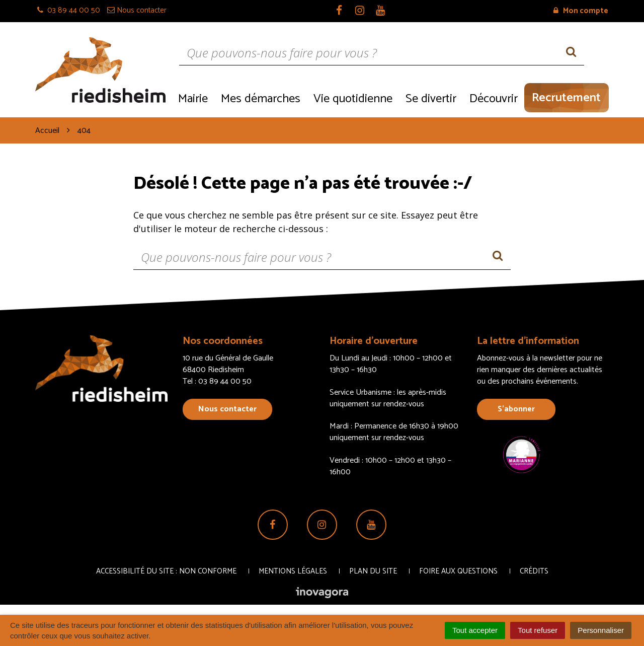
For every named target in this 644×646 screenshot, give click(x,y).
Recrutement (566, 98)
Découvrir (494, 99)
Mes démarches (261, 99)
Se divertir (431, 99)
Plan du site (373, 571)
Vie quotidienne (353, 99)
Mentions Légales (293, 571)
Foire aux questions (458, 571)
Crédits (534, 571)
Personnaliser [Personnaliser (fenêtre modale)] (601, 630)
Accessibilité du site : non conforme (166, 571)
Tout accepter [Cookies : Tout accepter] (475, 630)
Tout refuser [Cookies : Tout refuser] (538, 630)
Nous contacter (227, 409)
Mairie (193, 99)
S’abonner (516, 409)
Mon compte (581, 11)
